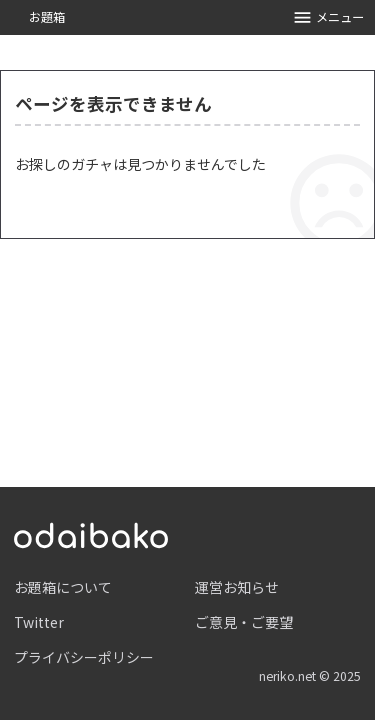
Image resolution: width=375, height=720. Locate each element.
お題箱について (63, 587)
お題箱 (47, 17)
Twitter (39, 622)
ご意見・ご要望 (244, 622)
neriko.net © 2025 (310, 676)
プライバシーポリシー (84, 657)
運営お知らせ (237, 587)
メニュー (328, 17)
